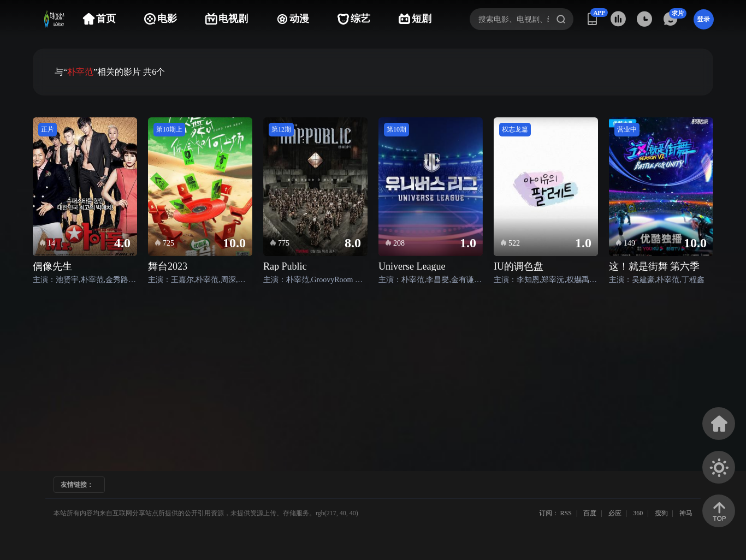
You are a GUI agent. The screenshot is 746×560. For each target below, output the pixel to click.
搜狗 (661, 513)
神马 (686, 513)
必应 (615, 513)
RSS (566, 513)
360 (638, 513)
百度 (590, 513)
